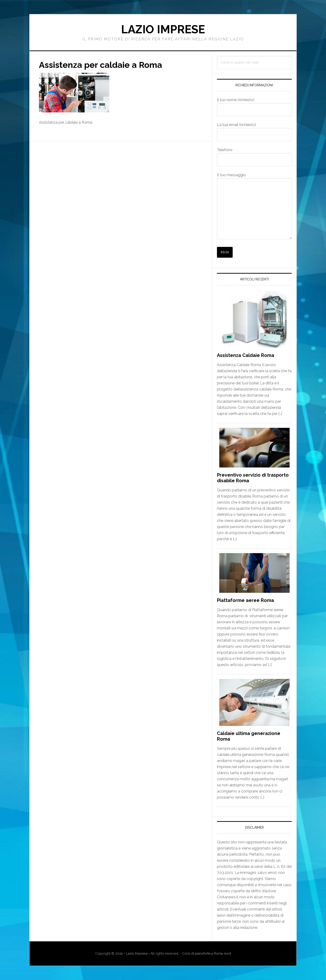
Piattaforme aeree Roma (245, 600)
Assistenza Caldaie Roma (246, 355)
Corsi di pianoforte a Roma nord (207, 953)
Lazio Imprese (163, 29)
